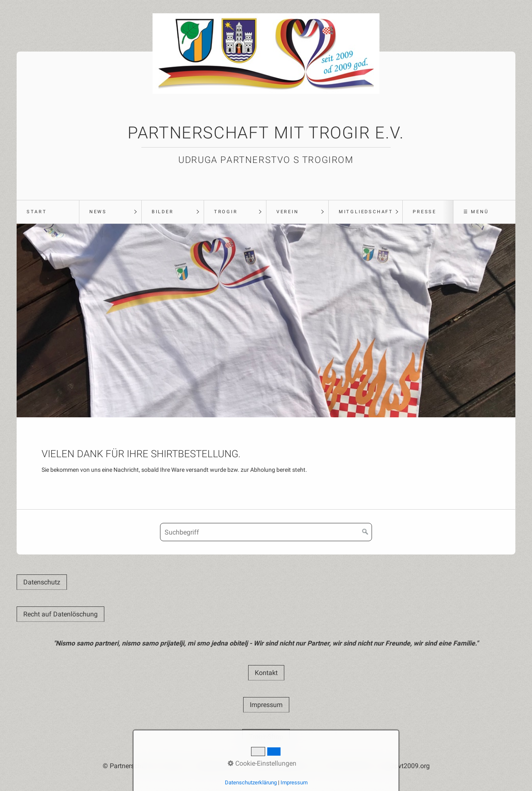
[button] (42, 582)
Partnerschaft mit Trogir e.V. (266, 133)
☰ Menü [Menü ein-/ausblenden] (476, 212)
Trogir (226, 212)
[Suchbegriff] (266, 532)
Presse (425, 212)
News (98, 212)
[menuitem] (48, 212)
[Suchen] (365, 532)
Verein (288, 212)
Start (37, 212)
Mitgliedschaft (366, 212)
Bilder (163, 212)
